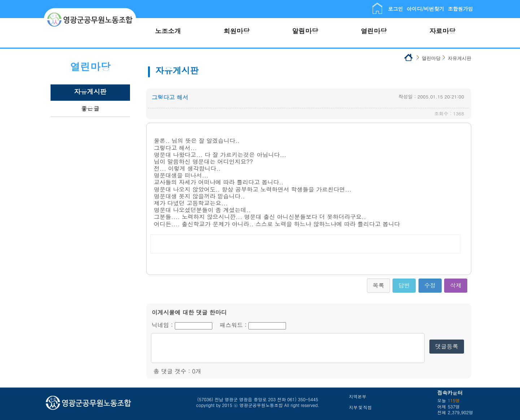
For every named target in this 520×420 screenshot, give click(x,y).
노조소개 (168, 31)
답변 (404, 285)
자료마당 (442, 31)
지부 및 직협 (360, 407)
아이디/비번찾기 (425, 9)
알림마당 (305, 31)
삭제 (456, 285)
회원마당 (237, 31)
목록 (378, 285)
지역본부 (357, 396)
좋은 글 (90, 108)
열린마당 (374, 31)
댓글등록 (447, 346)
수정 (430, 285)
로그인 (395, 9)
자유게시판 (90, 91)
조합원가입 (460, 9)
